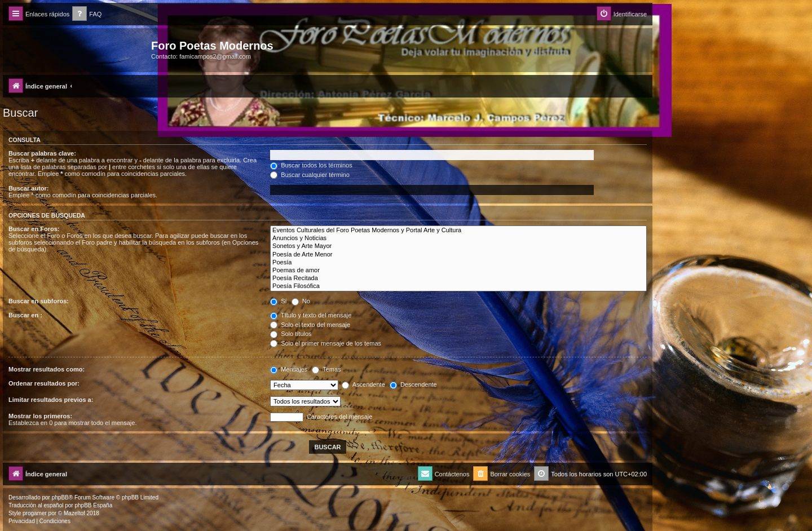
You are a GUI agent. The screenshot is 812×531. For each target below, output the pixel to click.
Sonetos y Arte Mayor (458, 246)
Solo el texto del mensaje (310, 325)
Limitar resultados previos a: (51, 400)
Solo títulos (291, 334)
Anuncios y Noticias (458, 238)
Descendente (413, 384)
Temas (326, 369)
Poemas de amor (458, 271)
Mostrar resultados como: (47, 369)
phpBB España (93, 505)
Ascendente (363, 384)
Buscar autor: (29, 188)
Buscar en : (25, 315)
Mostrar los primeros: (40, 416)
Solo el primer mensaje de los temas (326, 343)
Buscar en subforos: (39, 301)
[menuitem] (87, 14)
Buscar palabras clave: (42, 153)
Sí (278, 301)
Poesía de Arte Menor (458, 255)
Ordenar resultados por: (44, 383)
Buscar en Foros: (34, 229)
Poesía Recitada (458, 278)
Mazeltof (74, 513)
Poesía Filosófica (458, 286)
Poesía (458, 263)
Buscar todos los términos (311, 165)
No (301, 301)
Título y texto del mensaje (311, 315)
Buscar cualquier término (310, 175)
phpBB (60, 497)
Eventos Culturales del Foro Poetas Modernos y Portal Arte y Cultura (458, 231)
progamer (35, 513)
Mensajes (289, 369)
